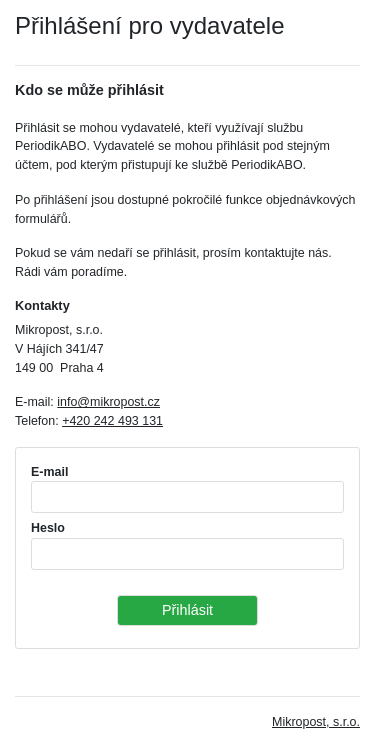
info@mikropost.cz (108, 402)
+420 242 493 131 (112, 421)
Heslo (48, 528)
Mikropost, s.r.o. (316, 722)
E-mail (49, 472)
